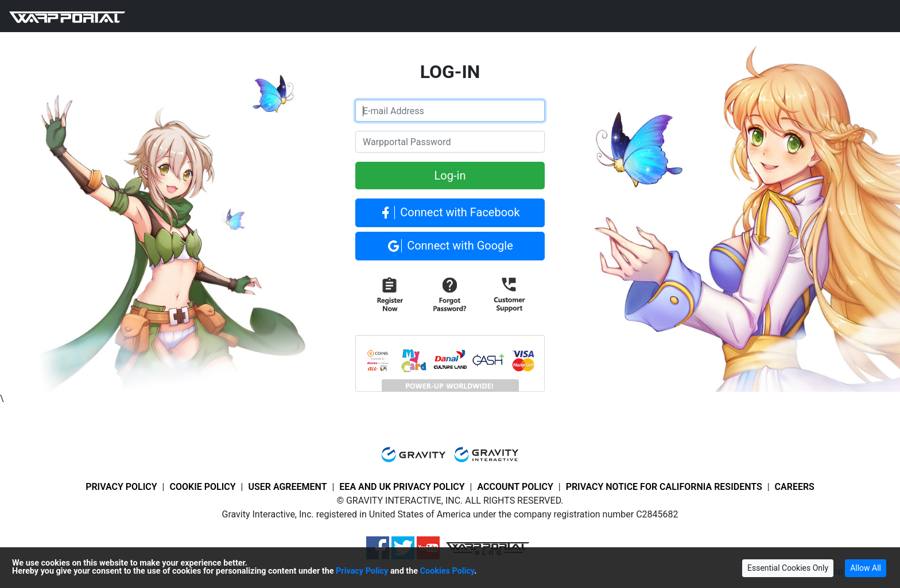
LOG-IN (425, 16)
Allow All (866, 568)
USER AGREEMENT (287, 487)
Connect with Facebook (450, 213)
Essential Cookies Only (788, 568)
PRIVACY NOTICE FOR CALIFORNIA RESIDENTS (664, 487)
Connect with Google (450, 247)
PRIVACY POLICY (121, 487)
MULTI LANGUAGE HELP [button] (499, 16)
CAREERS (795, 487)
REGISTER (381, 16)
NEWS (195, 16)
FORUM (232, 16)
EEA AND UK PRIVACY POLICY (402, 487)
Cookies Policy (447, 571)
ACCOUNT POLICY (515, 487)
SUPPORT (277, 16)
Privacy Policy (362, 571)
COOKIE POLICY (202, 487)
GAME (152, 16)
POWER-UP (329, 16)
